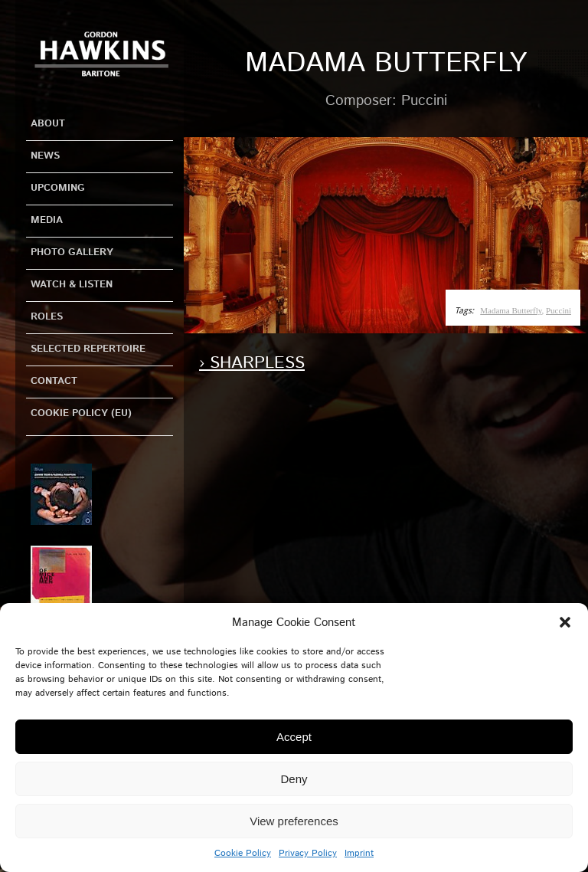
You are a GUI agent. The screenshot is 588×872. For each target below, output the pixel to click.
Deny (294, 779)
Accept (294, 737)
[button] (565, 622)
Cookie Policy (243, 853)
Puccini (559, 310)
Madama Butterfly (511, 310)
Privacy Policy (308, 853)
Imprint (359, 853)
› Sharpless (252, 363)
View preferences (294, 821)
